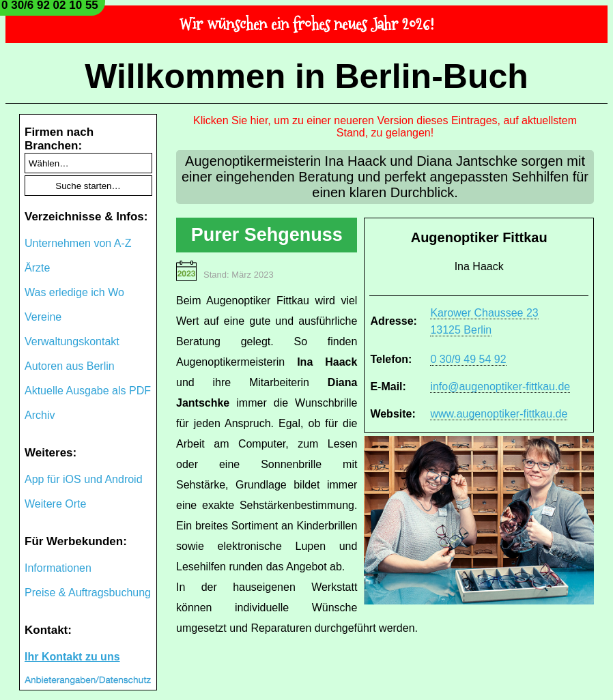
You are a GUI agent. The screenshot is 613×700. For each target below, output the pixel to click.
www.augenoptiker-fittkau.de (499, 414)
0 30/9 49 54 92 (468, 359)
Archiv (40, 415)
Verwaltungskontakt (72, 341)
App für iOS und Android (84, 479)
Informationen (58, 568)
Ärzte (37, 268)
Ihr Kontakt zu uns (72, 657)
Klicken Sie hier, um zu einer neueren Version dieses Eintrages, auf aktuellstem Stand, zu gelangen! (385, 127)
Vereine (43, 317)
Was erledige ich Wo (74, 292)
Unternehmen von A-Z (78, 243)
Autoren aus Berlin (70, 366)
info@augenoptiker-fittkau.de (500, 387)
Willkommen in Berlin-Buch (306, 76)
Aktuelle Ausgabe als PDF (88, 391)
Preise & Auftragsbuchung (88, 593)
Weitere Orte (55, 504)
